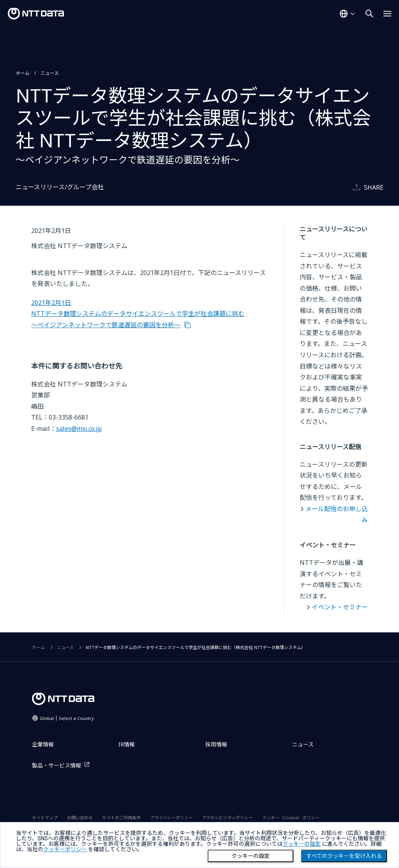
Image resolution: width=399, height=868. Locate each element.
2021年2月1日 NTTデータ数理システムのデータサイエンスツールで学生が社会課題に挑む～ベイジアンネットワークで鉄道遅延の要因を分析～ (138, 314)
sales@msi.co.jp (79, 429)
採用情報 (216, 744)
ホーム (23, 73)
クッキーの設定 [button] (302, 844)
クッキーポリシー (65, 849)
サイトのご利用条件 (121, 818)
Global (67, 718)
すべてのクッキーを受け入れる (344, 856)
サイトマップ (45, 818)
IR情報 (127, 744)
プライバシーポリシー (171, 818)
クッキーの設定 (251, 856)
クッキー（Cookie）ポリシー (291, 818)
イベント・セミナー (340, 607)
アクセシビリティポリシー (228, 818)
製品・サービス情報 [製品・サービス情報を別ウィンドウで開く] (56, 765)
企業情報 (43, 744)
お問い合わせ (80, 818)
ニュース (50, 73)
